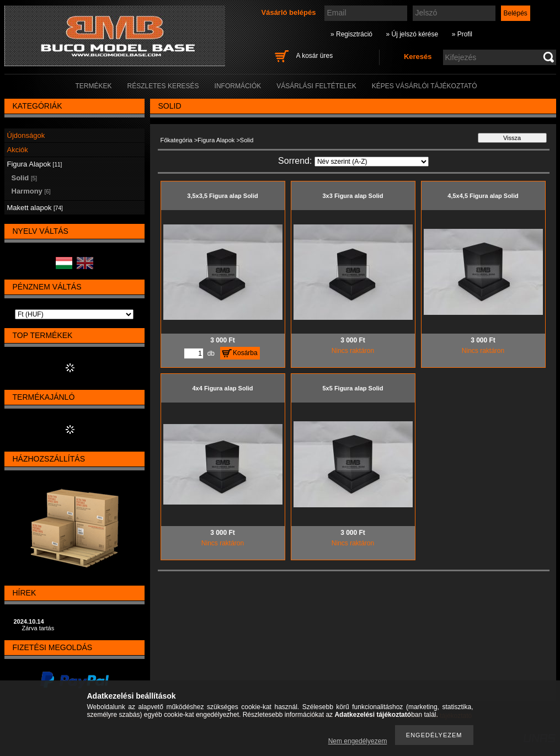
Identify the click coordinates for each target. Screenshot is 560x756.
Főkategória (177, 140)
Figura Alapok (216, 140)
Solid (25, 178)
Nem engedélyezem (358, 741)
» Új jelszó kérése (412, 34)
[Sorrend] (372, 162)
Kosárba (245, 353)
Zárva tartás (38, 628)
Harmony (31, 191)
